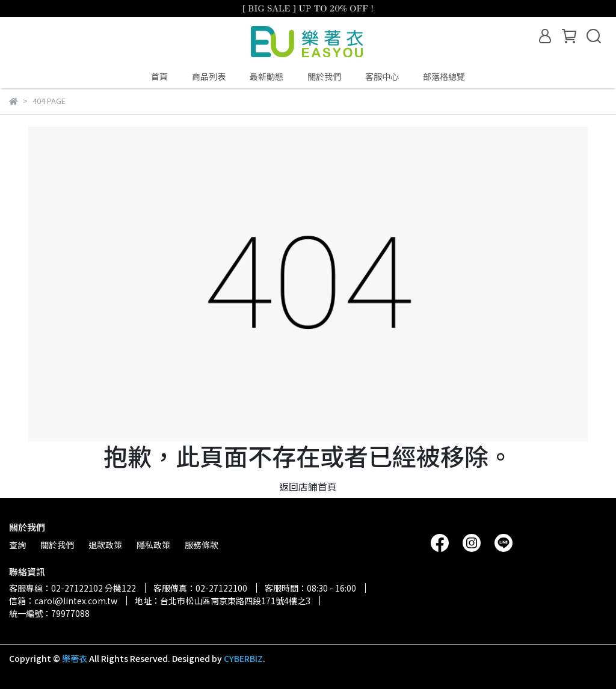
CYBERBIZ (243, 658)
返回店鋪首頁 (308, 486)
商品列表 (209, 76)
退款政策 (105, 545)
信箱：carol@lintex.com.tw (63, 601)
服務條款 (202, 545)
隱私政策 (153, 545)
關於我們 (324, 76)
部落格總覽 (444, 76)
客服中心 (382, 76)
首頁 (159, 76)
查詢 (17, 545)
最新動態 (266, 76)
